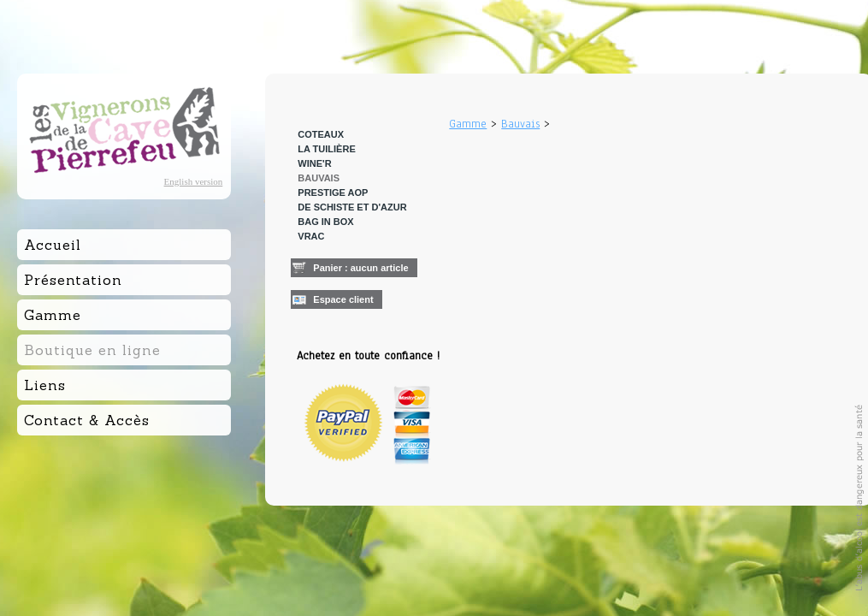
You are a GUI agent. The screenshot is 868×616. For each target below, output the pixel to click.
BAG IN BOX (325, 222)
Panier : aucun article (360, 268)
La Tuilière (326, 149)
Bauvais (319, 178)
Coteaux (321, 134)
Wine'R (314, 163)
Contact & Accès (87, 420)
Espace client (343, 299)
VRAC (311, 236)
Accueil (53, 245)
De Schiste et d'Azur (352, 207)
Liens (45, 385)
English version (194, 181)
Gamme (468, 124)
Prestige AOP (333, 192)
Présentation (73, 280)
